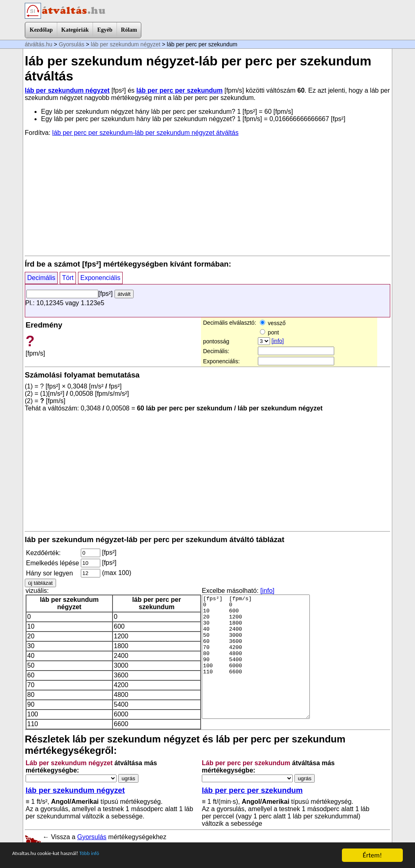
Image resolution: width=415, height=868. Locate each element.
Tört (68, 278)
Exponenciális (101, 278)
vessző (273, 323)
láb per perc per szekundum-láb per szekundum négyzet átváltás (146, 133)
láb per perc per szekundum (180, 90)
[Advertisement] (207, 195)
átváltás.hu (39, 44)
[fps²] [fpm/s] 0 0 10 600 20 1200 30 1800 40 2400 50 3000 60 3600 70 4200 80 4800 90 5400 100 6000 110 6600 (256, 657)
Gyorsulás (72, 44)
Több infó (113, 856)
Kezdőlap (41, 30)
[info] (278, 341)
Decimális (41, 278)
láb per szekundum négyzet (126, 44)
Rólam (129, 30)
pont (269, 332)
